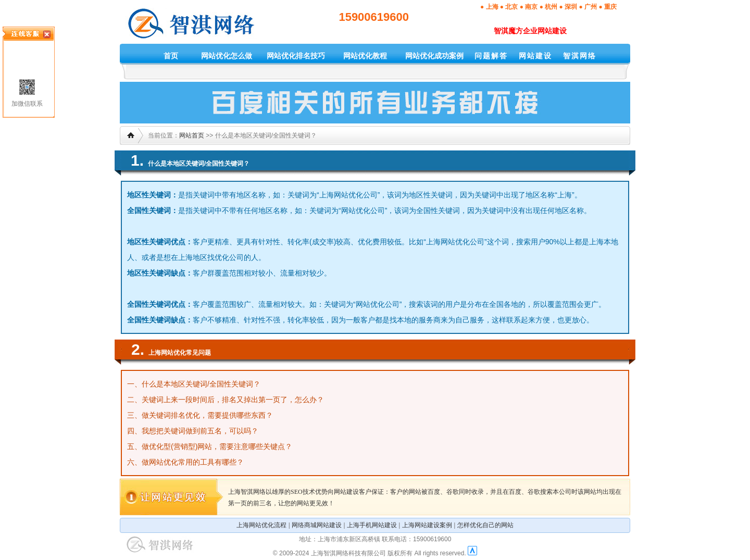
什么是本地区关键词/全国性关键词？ (201, 384)
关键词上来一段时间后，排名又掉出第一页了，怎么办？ (233, 400)
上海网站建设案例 (427, 525)
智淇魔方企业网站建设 (530, 31)
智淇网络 (580, 56)
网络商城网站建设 (317, 525)
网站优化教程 (365, 56)
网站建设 (535, 56)
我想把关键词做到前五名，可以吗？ (200, 431)
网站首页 (192, 135)
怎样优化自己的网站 (485, 525)
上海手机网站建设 (372, 525)
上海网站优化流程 (261, 525)
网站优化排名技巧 (296, 56)
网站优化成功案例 (434, 56)
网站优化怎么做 (227, 56)
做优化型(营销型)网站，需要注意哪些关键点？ (217, 446)
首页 (171, 56)
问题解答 (491, 56)
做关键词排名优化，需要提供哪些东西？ (207, 415)
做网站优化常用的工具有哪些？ (193, 462)
